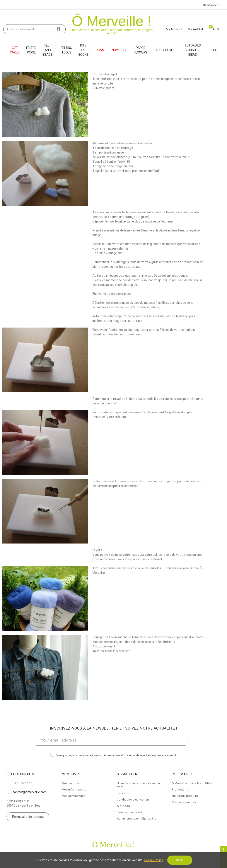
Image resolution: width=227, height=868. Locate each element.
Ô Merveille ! (112, 21)
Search (59, 29)
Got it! (180, 860)
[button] (28, 817)
